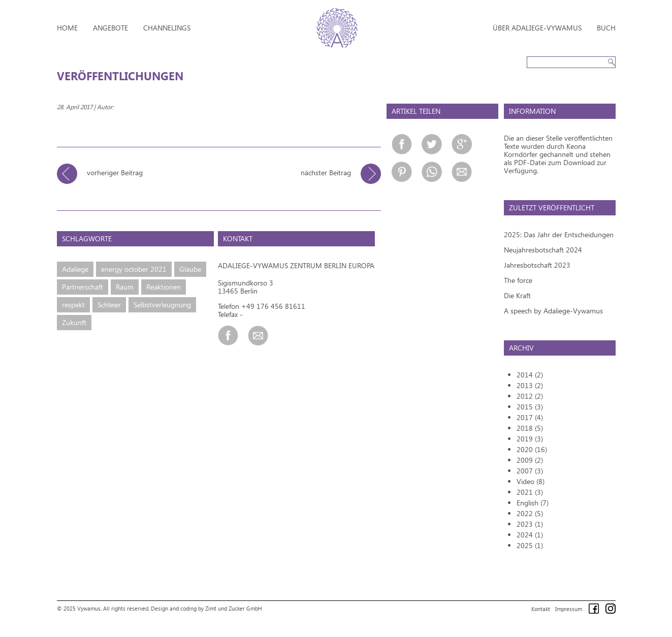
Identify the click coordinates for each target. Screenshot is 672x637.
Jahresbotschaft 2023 (537, 265)
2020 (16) (532, 449)
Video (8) (531, 481)
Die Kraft (517, 295)
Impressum (569, 609)
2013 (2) (530, 385)
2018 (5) (530, 428)
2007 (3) (530, 471)
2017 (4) (530, 417)
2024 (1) (530, 535)
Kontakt (541, 609)
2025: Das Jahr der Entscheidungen (559, 234)
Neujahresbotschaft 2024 (543, 250)
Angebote (110, 28)
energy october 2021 (134, 269)
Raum (125, 287)
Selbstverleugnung (162, 305)
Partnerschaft (83, 287)
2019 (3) (530, 439)
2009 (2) (530, 460)
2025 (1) (530, 545)
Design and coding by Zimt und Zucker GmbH (206, 608)
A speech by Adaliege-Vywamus (553, 311)
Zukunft (74, 322)
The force (518, 280)
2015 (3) (530, 407)
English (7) (533, 503)
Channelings (167, 28)
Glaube (190, 269)
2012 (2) (530, 396)
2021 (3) (530, 492)
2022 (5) (530, 513)
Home (67, 28)
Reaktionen (164, 287)
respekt (73, 305)
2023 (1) (530, 524)
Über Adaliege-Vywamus (537, 28)
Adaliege (75, 269)
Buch (606, 28)
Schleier (109, 305)
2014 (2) (530, 375)
